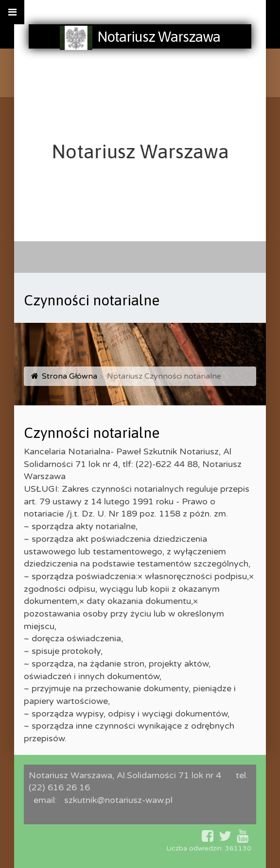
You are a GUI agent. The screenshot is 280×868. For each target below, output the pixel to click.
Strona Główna (70, 376)
